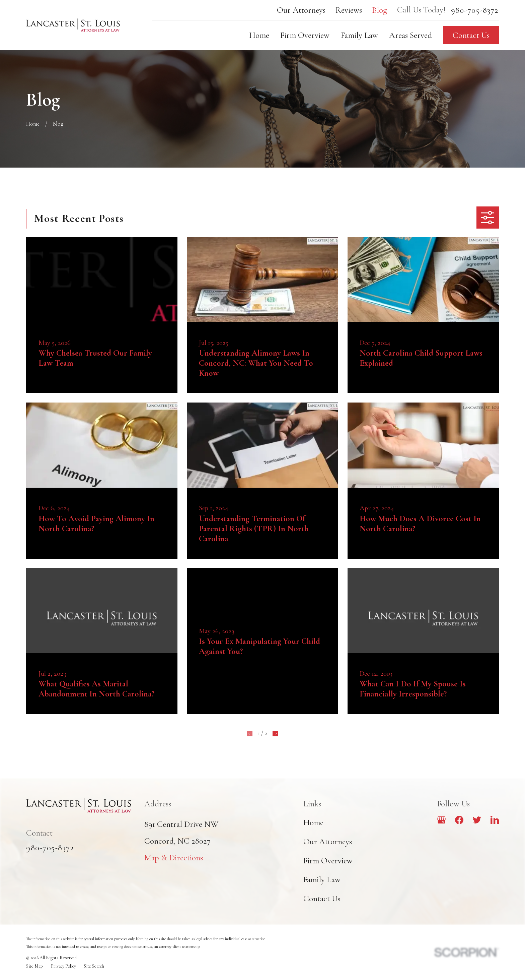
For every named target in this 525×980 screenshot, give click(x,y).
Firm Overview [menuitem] (305, 35)
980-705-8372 (475, 10)
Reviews (349, 10)
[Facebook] (459, 820)
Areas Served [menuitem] (410, 35)
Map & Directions (174, 858)
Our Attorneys (301, 10)
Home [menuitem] (259, 35)
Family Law (322, 879)
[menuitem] (34, 966)
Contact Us (471, 35)
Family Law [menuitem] (359, 35)
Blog (380, 10)
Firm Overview (328, 861)
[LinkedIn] (495, 820)
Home (313, 822)
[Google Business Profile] (441, 820)
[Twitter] (477, 820)
